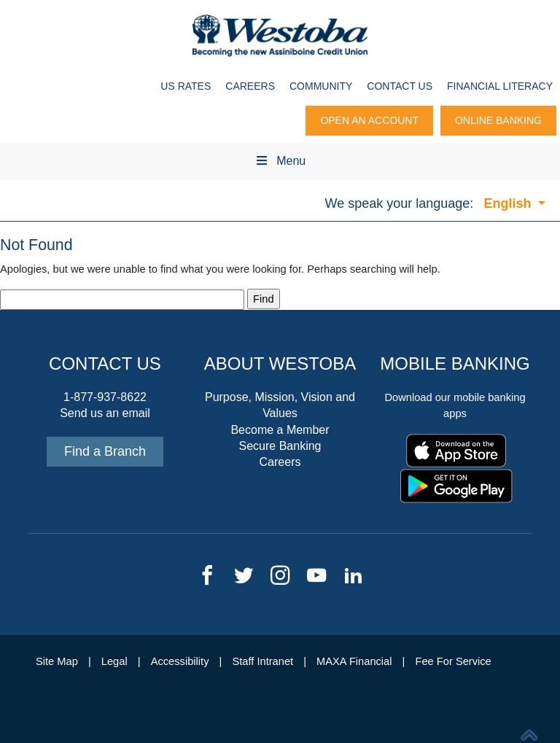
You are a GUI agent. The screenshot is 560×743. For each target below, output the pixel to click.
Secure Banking (280, 446)
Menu (280, 161)
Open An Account (369, 120)
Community (321, 86)
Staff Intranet (262, 661)
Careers (250, 86)
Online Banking (498, 120)
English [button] (509, 203)
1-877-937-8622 (105, 397)
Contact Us (400, 86)
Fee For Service (454, 661)
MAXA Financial (354, 661)
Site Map (57, 661)
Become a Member (280, 430)
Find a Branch (105, 451)
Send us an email (105, 413)
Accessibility (180, 661)
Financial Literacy (500, 86)
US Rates (186, 86)
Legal (114, 661)
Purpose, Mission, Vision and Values (280, 405)
